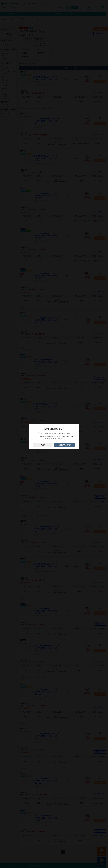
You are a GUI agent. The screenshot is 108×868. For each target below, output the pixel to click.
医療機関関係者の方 (65, 445)
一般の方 (43, 445)
